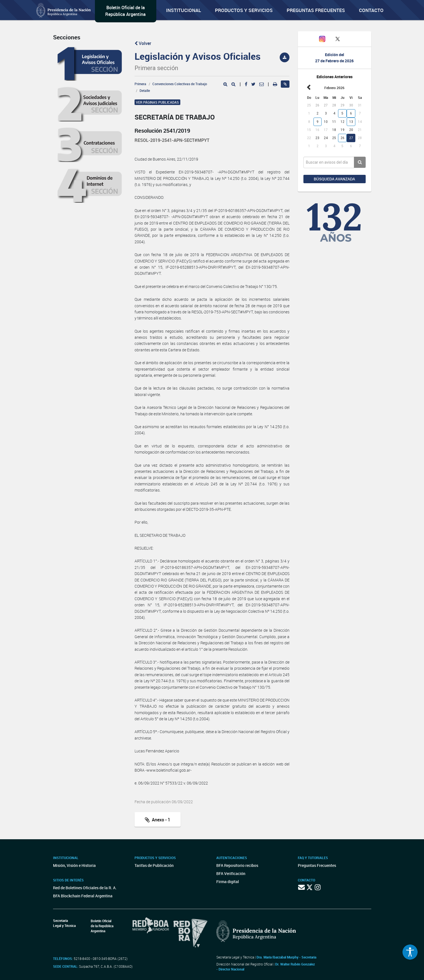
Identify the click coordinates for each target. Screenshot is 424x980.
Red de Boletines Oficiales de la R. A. (85, 888)
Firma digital (228, 882)
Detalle (145, 90)
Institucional (184, 10)
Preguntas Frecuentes (316, 10)
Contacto (371, 10)
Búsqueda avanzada (334, 179)
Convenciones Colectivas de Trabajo (180, 84)
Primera (140, 84)
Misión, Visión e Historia (74, 865)
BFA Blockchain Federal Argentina (83, 896)
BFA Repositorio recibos (237, 865)
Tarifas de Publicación (154, 865)
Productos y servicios (244, 10)
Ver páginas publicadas (157, 102)
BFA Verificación (231, 873)
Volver (143, 43)
